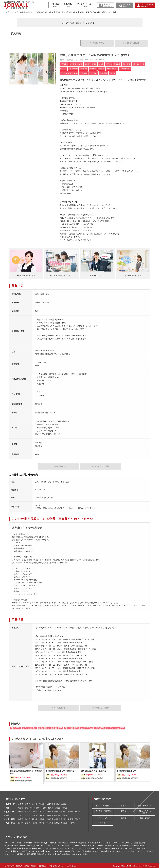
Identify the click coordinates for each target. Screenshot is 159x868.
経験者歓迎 (70, 850)
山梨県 (49, 810)
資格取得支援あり (64, 853)
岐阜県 (63, 810)
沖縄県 (72, 822)
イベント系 (103, 817)
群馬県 (65, 807)
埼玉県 (36, 807)
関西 (8, 814)
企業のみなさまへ (59, 865)
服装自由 (39, 850)
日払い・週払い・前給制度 (22, 841)
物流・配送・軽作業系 (103, 810)
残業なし (143, 844)
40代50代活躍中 (114, 850)
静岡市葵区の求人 (29, 727)
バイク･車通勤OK (12, 850)
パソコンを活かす (48, 844)
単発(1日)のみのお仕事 (129, 844)
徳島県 (56, 818)
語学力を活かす (33, 844)
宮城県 (42, 803)
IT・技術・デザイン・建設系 (145, 811)
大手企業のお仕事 (27, 850)
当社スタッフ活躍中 (80, 853)
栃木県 (51, 807)
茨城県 (58, 807)
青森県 (28, 803)
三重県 (65, 814)
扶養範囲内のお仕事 (40, 847)
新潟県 (21, 810)
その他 (103, 822)
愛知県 (78, 810)
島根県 (28, 818)
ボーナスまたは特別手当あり (82, 841)
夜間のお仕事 (113, 844)
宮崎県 (56, 822)
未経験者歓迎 (58, 850)
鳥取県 (21, 818)
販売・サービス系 (145, 804)
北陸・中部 (10, 811)
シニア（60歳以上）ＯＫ (132, 850)
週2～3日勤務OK (99, 844)
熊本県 (42, 822)
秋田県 (49, 803)
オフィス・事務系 (103, 804)
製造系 (124, 810)
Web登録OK (21, 853)
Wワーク (100, 847)
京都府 (28, 814)
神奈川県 (28, 807)
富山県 (28, 810)
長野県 (56, 810)
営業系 (124, 804)
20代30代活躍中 (100, 850)
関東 (8, 807)
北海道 (21, 803)
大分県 (49, 822)
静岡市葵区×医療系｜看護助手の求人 (78, 727)
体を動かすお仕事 (12, 844)
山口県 (49, 818)
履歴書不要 (31, 853)
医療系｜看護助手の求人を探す (67, 12)
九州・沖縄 (10, 822)
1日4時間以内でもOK (65, 844)
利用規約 (19, 865)
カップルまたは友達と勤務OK (83, 847)
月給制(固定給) (40, 841)
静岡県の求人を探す (27, 12)
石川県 (35, 810)
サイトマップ (9, 865)
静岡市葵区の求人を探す (45, 12)
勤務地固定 (42, 853)
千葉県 (43, 807)
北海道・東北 (11, 803)
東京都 (21, 807)
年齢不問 (79, 850)
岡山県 (35, 818)
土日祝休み (147, 850)
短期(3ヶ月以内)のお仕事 (60, 847)
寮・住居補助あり (112, 847)
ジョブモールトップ (11, 12)
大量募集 (88, 850)
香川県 (63, 818)
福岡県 (21, 822)
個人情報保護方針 (30, 865)
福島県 (63, 803)
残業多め (8, 847)
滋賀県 (42, 814)
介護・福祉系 (145, 817)
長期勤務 (27, 847)
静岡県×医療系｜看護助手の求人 (50, 727)
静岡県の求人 (16, 727)
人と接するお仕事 (138, 841)
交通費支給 (52, 841)
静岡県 (70, 810)
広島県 (42, 818)
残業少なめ (17, 847)
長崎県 (35, 822)
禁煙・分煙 (141, 847)
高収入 (7, 841)
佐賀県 (28, 822)
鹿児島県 (64, 822)
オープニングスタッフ (103, 841)
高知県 (78, 818)
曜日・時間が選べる (83, 844)
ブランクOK (9, 853)
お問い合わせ (72, 865)
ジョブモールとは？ (85, 5)
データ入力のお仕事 (122, 841)
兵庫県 (35, 814)
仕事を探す (55, 5)
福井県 (42, 810)
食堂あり (124, 847)
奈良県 (49, 814)
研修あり (51, 853)
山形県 (56, 803)
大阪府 (21, 814)
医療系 (124, 817)
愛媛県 (70, 818)
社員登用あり (63, 841)
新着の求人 (68, 5)
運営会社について (45, 865)
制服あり (48, 850)
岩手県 (35, 803)
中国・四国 (10, 818)
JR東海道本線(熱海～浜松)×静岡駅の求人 (109, 727)
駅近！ (132, 847)
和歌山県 (57, 814)
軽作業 (23, 844)
